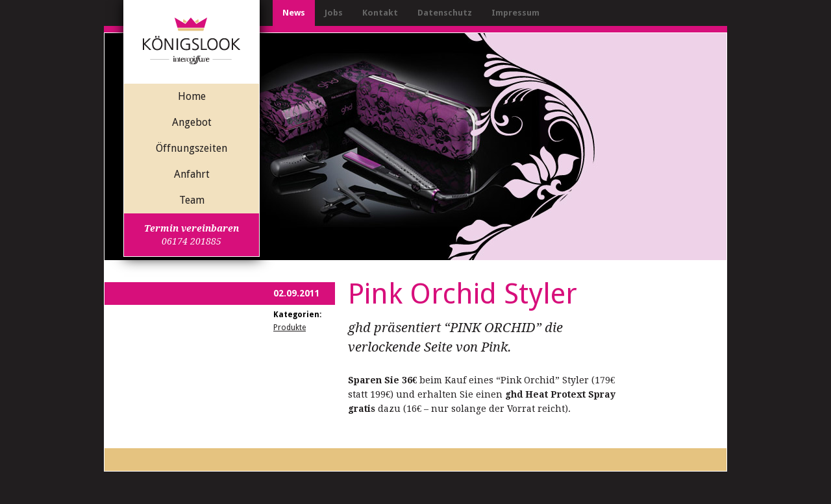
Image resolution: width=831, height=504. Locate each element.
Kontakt (380, 13)
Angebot (192, 122)
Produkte (290, 328)
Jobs (334, 13)
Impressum (515, 13)
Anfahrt (192, 174)
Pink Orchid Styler (463, 294)
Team (192, 200)
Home (192, 96)
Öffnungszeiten (192, 148)
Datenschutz (445, 13)
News (294, 13)
